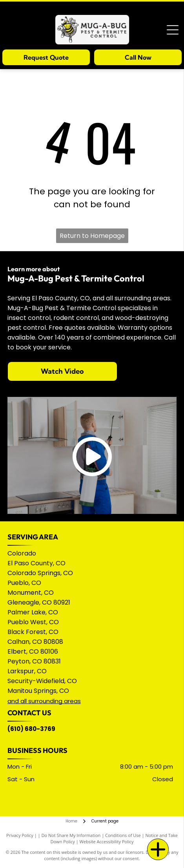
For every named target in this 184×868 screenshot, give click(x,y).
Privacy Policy (20, 835)
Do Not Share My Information (71, 835)
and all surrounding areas (44, 701)
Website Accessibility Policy (107, 842)
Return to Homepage (92, 236)
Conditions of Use (123, 835)
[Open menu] (173, 30)
